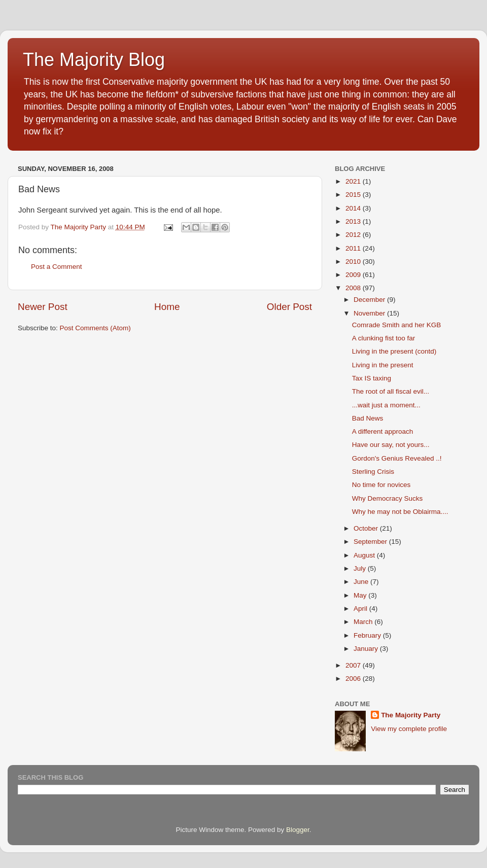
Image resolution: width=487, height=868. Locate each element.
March (364, 622)
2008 (354, 288)
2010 (354, 262)
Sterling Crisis (373, 472)
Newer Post (43, 307)
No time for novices (381, 485)
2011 (354, 248)
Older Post (289, 307)
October (367, 528)
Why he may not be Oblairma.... (400, 512)
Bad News (368, 418)
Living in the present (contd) (394, 351)
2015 (354, 195)
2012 (354, 235)
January (367, 649)
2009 (354, 275)
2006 (354, 679)
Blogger (298, 830)
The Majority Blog (94, 60)
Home (167, 307)
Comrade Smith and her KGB (397, 325)
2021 (354, 181)
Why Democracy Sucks (388, 498)
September (371, 542)
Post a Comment (57, 267)
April (361, 609)
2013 (354, 221)
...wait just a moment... (386, 405)
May (361, 595)
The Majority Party (411, 715)
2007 (354, 665)
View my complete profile (409, 729)
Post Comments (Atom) (95, 328)
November (370, 313)
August (365, 555)
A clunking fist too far (384, 338)
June (362, 582)
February (368, 635)
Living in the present (383, 365)
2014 (354, 208)
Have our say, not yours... (391, 445)
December (370, 300)
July (361, 568)
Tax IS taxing (372, 378)
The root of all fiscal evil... (391, 391)
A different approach (383, 431)
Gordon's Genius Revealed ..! (397, 458)
